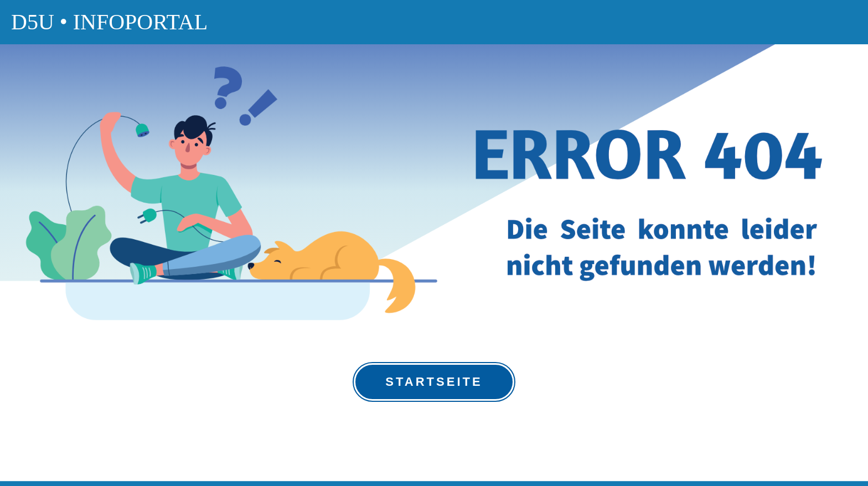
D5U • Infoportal (109, 22)
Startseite (434, 382)
